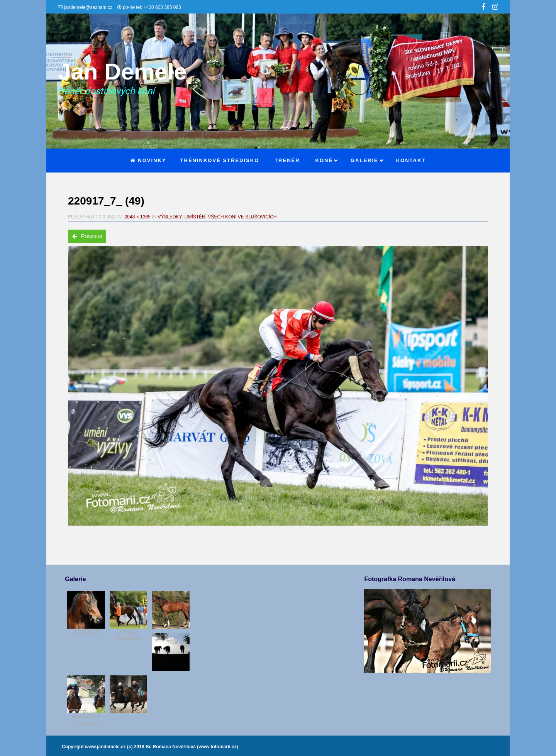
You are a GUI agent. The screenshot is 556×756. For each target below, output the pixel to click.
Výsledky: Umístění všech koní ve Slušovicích (217, 217)
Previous (87, 236)
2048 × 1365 (138, 217)
